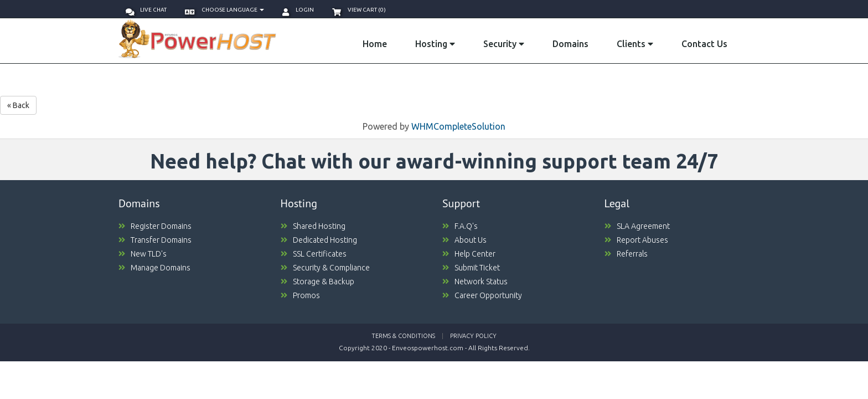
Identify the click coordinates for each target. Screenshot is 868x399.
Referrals (626, 254)
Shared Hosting (313, 226)
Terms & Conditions (403, 336)
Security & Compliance (325, 268)
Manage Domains (154, 268)
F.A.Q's (460, 226)
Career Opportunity (482, 295)
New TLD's (143, 254)
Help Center (469, 254)
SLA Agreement (637, 226)
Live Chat (146, 10)
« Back (18, 105)
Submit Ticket (471, 268)
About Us (464, 240)
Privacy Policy (473, 336)
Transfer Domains (155, 240)
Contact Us (704, 44)
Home (375, 44)
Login (298, 10)
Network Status (475, 282)
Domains (570, 44)
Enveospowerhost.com (428, 348)
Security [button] (504, 44)
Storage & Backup (317, 282)
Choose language (224, 10)
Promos (300, 295)
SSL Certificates (314, 254)
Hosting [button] (435, 44)
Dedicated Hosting (319, 240)
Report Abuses (636, 240)
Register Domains (155, 226)
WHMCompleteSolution (458, 126)
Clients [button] (635, 44)
